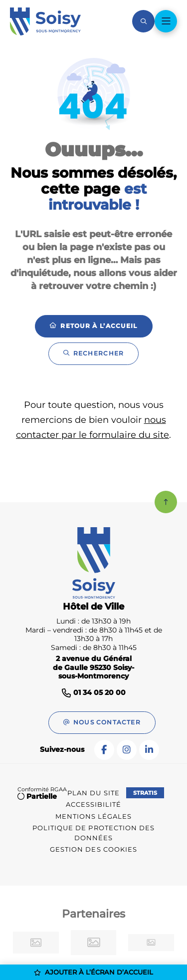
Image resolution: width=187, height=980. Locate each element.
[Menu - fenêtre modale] (166, 21)
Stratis (145, 793)
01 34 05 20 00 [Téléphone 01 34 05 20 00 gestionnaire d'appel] (99, 693)
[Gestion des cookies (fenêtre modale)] (94, 850)
